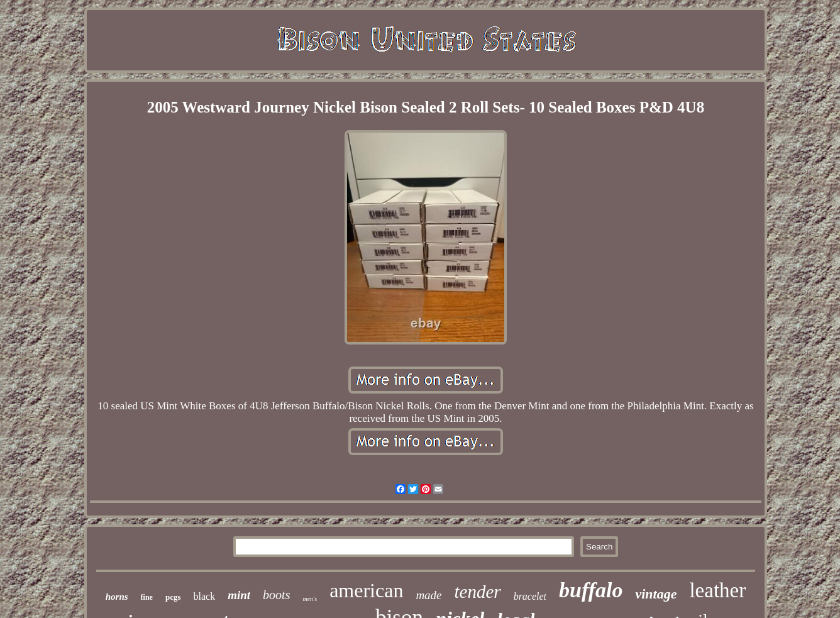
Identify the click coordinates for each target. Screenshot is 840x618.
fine (147, 597)
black (205, 596)
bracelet (530, 596)
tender (478, 592)
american (366, 590)
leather (717, 590)
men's (310, 599)
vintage (656, 594)
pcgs (173, 597)
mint (239, 595)
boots (276, 595)
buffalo (591, 590)
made (428, 595)
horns (117, 597)
